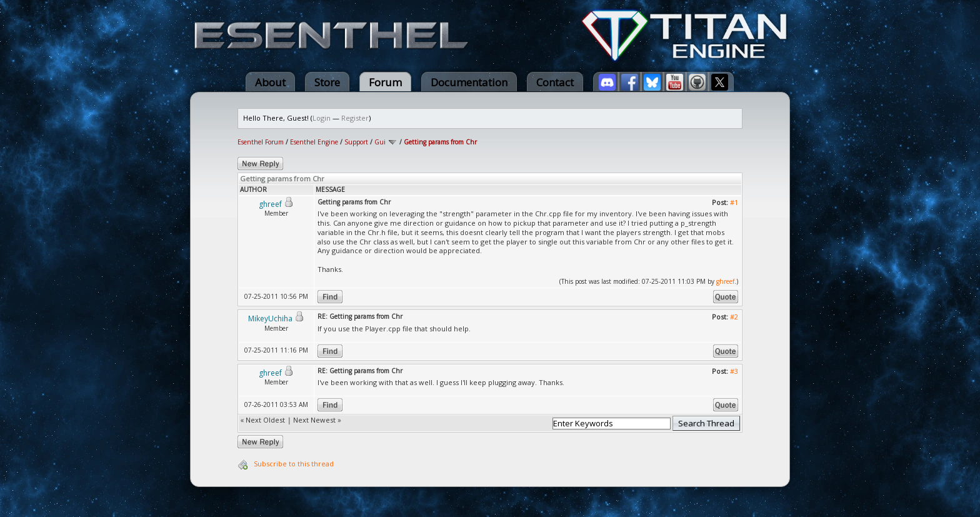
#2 (734, 317)
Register (355, 118)
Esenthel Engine (314, 142)
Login (322, 118)
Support (356, 142)
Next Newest (314, 420)
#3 (734, 371)
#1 (734, 202)
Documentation (469, 82)
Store (327, 82)
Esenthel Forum (261, 142)
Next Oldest (265, 420)
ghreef (725, 281)
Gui (380, 142)
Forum (385, 82)
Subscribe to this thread (294, 464)
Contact (555, 82)
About (270, 82)
